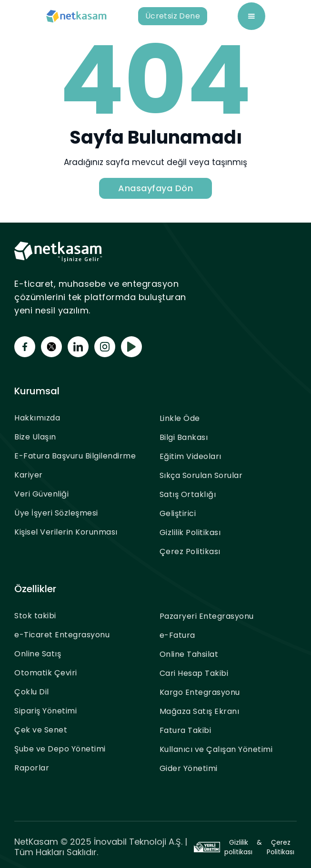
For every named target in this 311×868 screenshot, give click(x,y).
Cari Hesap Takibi (194, 673)
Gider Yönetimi (189, 768)
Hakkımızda (37, 418)
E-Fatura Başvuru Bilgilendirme (75, 456)
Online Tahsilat (189, 654)
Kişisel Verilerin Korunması (66, 532)
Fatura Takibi (186, 730)
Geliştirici (178, 513)
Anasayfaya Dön (155, 188)
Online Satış (38, 654)
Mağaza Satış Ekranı (200, 711)
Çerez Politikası (190, 551)
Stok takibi (35, 616)
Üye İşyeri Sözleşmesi (56, 513)
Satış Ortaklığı (188, 494)
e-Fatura (177, 635)
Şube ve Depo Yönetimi (60, 749)
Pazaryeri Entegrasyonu (207, 616)
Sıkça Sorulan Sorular (201, 475)
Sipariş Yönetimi (45, 711)
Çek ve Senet (41, 730)
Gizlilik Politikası (190, 532)
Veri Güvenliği (41, 494)
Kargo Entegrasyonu (200, 692)
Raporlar (32, 768)
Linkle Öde (180, 418)
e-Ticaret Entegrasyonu (62, 635)
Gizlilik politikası (238, 847)
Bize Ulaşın (35, 437)
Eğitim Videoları (191, 456)
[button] (251, 16)
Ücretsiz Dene (173, 16)
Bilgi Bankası (184, 437)
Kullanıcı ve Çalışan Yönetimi (216, 749)
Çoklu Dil (32, 692)
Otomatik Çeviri (46, 673)
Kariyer (29, 475)
